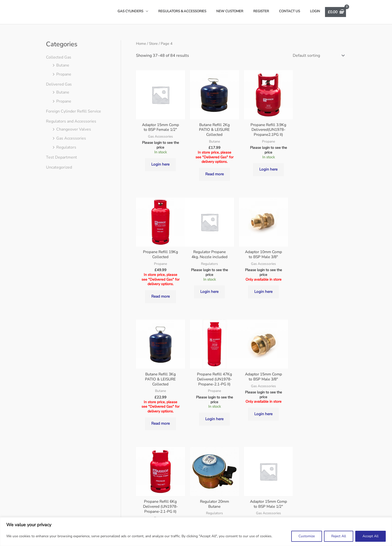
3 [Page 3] (177, 458)
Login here (160, 169)
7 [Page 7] (224, 458)
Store (153, 44)
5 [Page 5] (200, 458)
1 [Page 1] (153, 458)
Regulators (66, 147)
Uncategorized (59, 167)
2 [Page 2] (165, 458)
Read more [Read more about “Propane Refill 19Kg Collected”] (321, 169)
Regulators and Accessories (71, 121)
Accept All (370, 536)
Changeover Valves (74, 129)
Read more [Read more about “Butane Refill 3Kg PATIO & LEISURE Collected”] (268, 302)
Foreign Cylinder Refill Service (73, 111)
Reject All (339, 536)
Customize (307, 536)
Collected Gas (59, 57)
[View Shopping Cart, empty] (335, 12)
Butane (63, 65)
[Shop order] (318, 55)
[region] (196, 532)
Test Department (61, 157)
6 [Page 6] (212, 458)
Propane (64, 74)
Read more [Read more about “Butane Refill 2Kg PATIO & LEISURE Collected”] (214, 174)
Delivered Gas (59, 84)
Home (141, 44)
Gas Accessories (71, 138)
